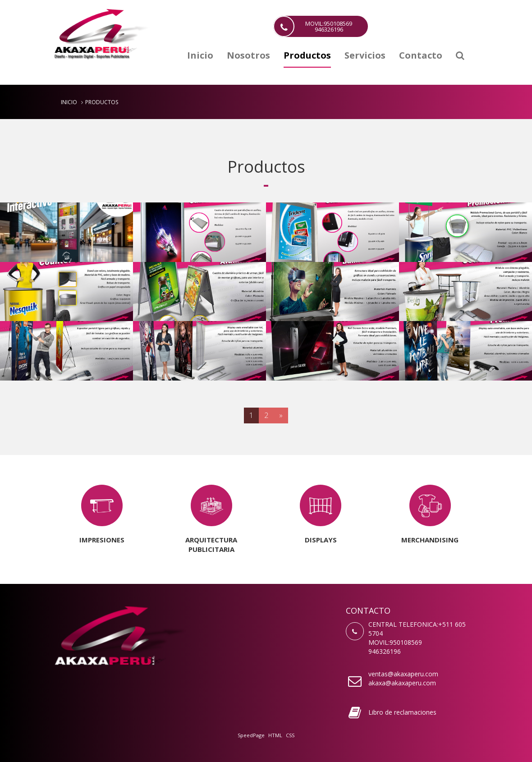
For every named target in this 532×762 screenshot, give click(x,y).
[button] (460, 59)
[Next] (281, 415)
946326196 (385, 651)
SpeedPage (251, 735)
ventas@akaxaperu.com (403, 674)
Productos (307, 56)
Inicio (200, 56)
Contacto (421, 56)
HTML (275, 735)
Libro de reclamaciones (402, 712)
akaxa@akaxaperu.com (402, 683)
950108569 (406, 642)
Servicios (365, 56)
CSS (290, 735)
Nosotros (248, 56)
